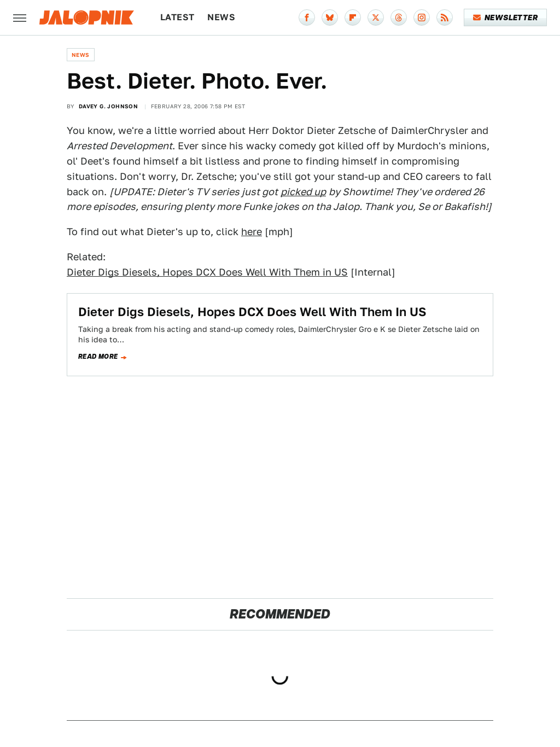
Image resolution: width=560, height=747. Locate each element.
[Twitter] (376, 17)
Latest (177, 17)
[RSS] (445, 17)
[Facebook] (307, 17)
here (252, 232)
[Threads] (399, 17)
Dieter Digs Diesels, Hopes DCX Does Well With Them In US (252, 312)
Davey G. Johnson (108, 106)
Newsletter (506, 17)
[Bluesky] (330, 17)
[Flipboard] (353, 17)
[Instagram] (422, 17)
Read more (98, 357)
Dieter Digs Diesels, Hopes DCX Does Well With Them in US (207, 272)
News (221, 17)
